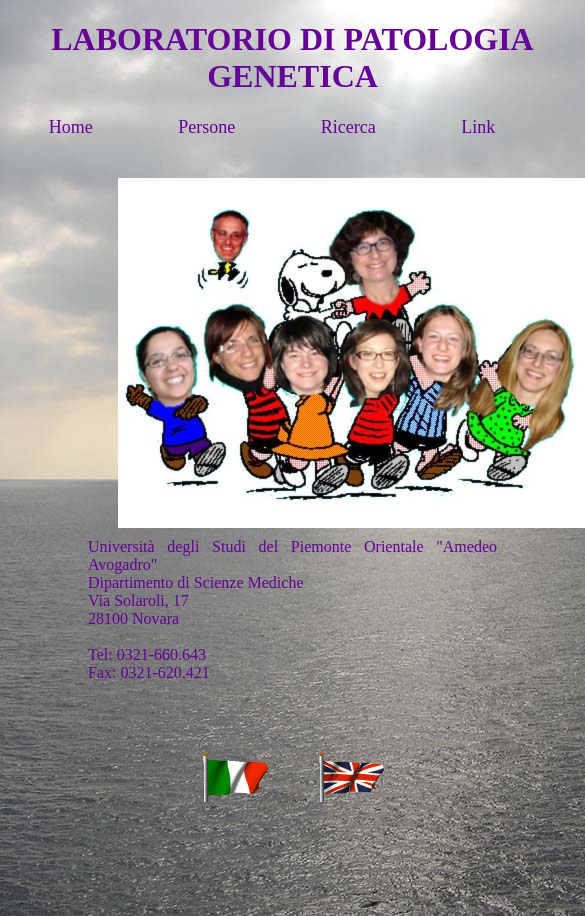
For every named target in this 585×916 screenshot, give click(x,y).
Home (111, 127)
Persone (247, 127)
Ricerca (389, 127)
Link (518, 127)
